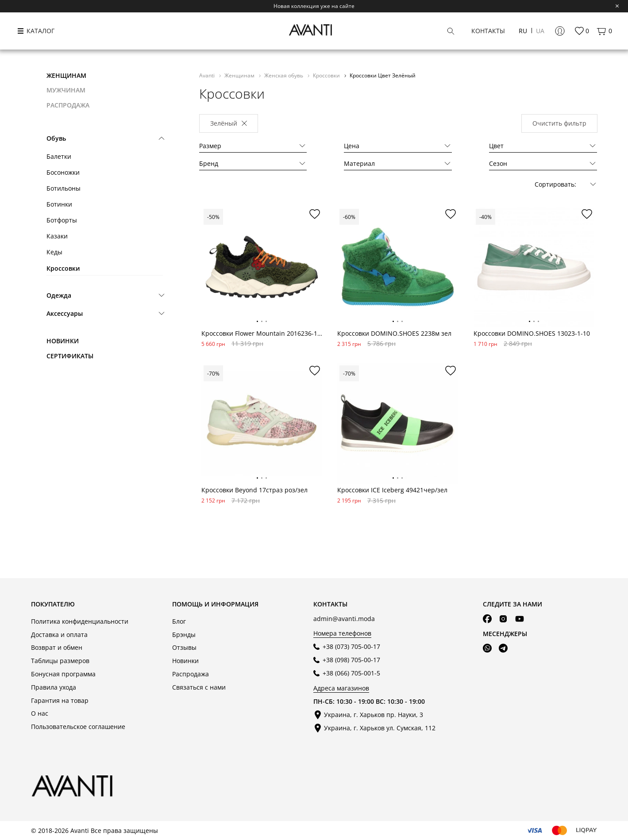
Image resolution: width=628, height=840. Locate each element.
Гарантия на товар (60, 700)
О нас (40, 713)
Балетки (59, 156)
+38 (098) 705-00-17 (351, 660)
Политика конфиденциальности (80, 621)
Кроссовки (63, 268)
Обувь (56, 138)
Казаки (57, 236)
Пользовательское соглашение (78, 727)
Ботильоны (64, 188)
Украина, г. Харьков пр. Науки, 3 (374, 715)
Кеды (54, 252)
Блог (179, 621)
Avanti (208, 75)
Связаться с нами (199, 687)
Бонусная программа (63, 674)
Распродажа (191, 674)
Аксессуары (65, 313)
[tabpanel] (262, 267)
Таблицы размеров (60, 661)
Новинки (63, 341)
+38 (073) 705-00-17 (351, 646)
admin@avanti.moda (344, 619)
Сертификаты (70, 356)
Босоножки (63, 172)
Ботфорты (62, 220)
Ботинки (59, 204)
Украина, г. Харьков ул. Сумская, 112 (380, 728)
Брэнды (184, 635)
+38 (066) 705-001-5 (351, 673)
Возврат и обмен (57, 647)
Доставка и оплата (59, 635)
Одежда (59, 295)
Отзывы (184, 647)
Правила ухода (54, 687)
